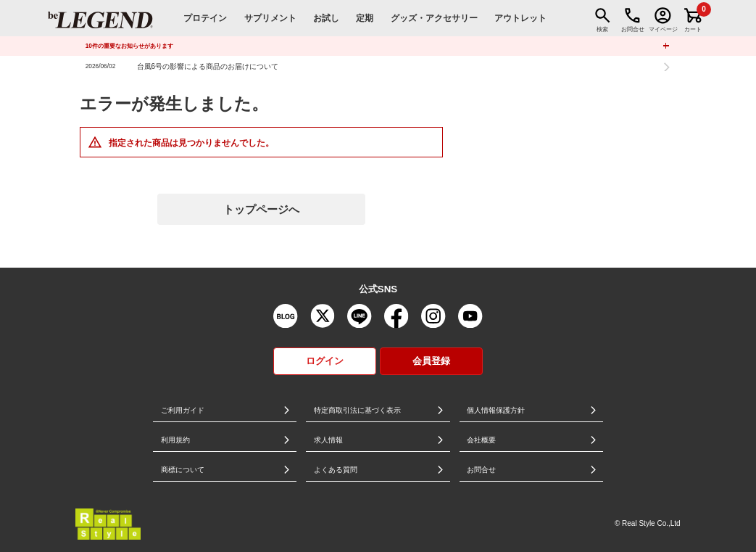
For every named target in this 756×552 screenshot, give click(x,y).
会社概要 (481, 440)
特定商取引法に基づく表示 (357, 410)
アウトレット (520, 18)
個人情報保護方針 (496, 410)
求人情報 (328, 440)
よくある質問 (336, 470)
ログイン (325, 361)
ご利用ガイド (183, 410)
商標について (183, 470)
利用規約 (175, 440)
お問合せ (481, 470)
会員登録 (431, 361)
